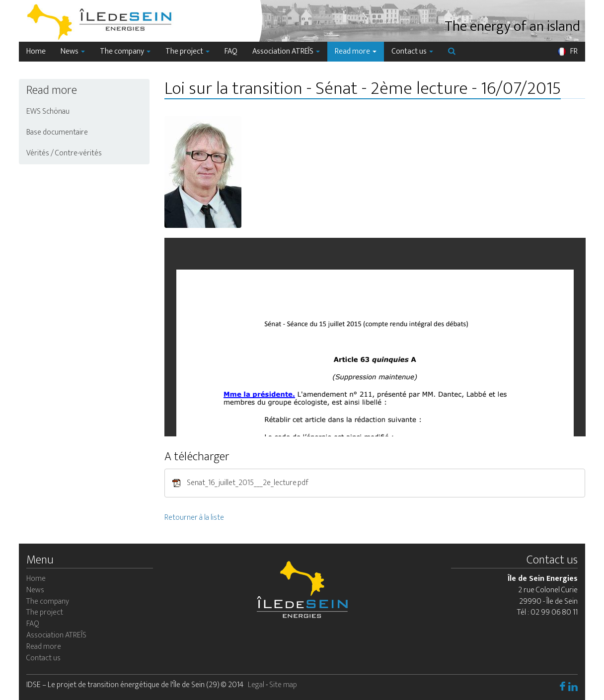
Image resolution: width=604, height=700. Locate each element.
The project (188, 51)
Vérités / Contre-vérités (64, 153)
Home (36, 51)
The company (125, 51)
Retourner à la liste (194, 518)
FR (567, 51)
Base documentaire (57, 132)
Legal (256, 685)
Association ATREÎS (286, 51)
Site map (283, 685)
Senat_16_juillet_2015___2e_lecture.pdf (240, 482)
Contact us (412, 51)
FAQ (231, 51)
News (73, 51)
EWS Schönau (48, 111)
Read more (356, 51)
